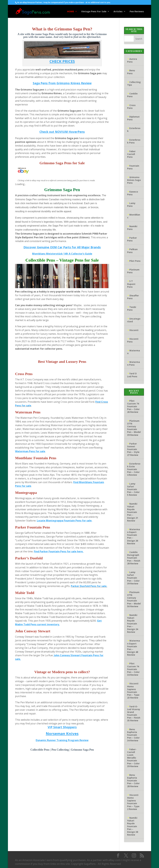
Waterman (134, 352)
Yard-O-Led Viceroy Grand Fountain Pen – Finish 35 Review (134, 714)
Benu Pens (131, 72)
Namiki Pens (132, 228)
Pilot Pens (135, 261)
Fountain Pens (133, 167)
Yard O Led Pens (132, 375)
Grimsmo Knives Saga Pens (134, 180)
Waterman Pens (134, 363)
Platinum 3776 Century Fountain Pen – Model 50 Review (134, 599)
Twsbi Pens (132, 308)
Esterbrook (134, 130)
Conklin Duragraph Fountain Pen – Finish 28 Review (134, 558)
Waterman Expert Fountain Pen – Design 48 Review (134, 648)
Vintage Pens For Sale (94, 12)
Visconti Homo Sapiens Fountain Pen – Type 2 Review (133, 802)
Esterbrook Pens (134, 141)
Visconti (134, 330)
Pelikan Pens (132, 251)
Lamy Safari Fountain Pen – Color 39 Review (133, 578)
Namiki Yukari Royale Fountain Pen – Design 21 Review (133, 512)
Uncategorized (134, 320)
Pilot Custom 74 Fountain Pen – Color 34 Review (133, 669)
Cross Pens (131, 107)
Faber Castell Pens (131, 154)
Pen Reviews (137, 12)
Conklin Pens (132, 95)
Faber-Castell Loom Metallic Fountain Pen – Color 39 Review (133, 758)
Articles (118, 12)
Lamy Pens (131, 205)
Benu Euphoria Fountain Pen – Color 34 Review (133, 735)
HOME (71, 12)
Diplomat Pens (133, 118)
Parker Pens (132, 239)
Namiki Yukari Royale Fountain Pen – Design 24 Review (133, 623)
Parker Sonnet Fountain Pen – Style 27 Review (133, 449)
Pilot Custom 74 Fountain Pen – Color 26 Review (133, 406)
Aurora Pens (132, 60)
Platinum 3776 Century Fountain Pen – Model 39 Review (134, 428)
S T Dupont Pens (131, 284)
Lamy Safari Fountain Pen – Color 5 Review (133, 489)
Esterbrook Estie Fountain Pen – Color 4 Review (134, 469)
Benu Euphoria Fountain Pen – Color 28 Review (133, 781)
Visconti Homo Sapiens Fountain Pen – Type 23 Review (133, 691)
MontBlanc (134, 216)
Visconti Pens (133, 340)
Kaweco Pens (133, 193)
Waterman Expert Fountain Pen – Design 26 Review (134, 536)
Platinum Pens (133, 271)
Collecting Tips (134, 83)
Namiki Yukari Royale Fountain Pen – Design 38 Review (133, 826)
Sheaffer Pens (133, 297)
